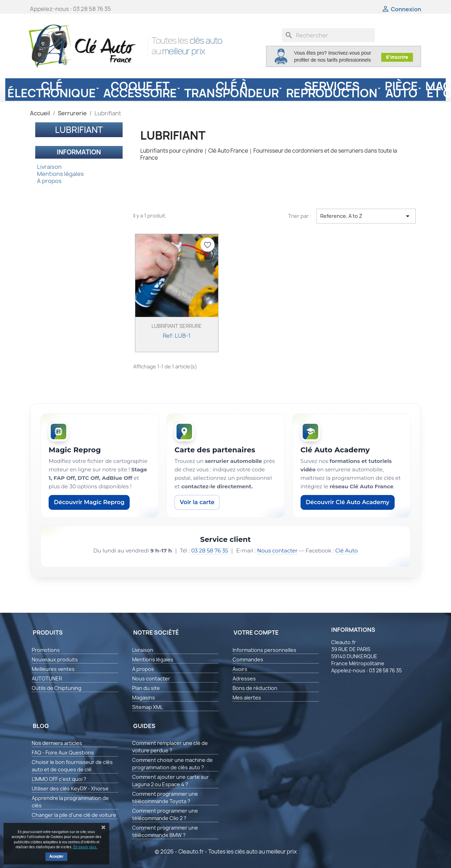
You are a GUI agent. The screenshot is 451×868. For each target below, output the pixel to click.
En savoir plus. (85, 847)
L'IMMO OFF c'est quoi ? (59, 779)
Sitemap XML (147, 707)
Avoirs (240, 669)
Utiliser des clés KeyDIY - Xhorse (70, 788)
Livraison (49, 167)
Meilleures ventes (53, 669)
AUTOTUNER (47, 678)
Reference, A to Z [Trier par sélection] (366, 216)
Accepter (56, 857)
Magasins (144, 698)
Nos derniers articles (57, 743)
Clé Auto (347, 551)
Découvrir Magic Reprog (89, 502)
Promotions (46, 650)
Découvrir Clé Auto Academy (348, 502)
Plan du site (146, 688)
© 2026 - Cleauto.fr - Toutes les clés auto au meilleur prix (226, 852)
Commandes (248, 659)
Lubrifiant (79, 130)
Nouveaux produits (55, 659)
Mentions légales (60, 174)
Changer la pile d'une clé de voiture (74, 815)
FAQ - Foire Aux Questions (63, 753)
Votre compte (256, 632)
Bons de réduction (255, 688)
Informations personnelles (264, 650)
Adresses (244, 678)
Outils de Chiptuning (57, 688)
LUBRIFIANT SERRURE (177, 326)
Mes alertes (247, 698)
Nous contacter (277, 551)
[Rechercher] (328, 35)
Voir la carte (197, 502)
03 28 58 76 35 (210, 551)
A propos (49, 181)
